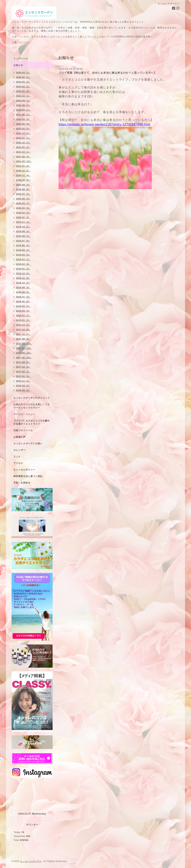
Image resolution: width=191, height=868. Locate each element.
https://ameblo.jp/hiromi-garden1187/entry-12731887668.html (104, 124)
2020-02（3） (23, 213)
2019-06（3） (23, 245)
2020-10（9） (23, 180)
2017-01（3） (23, 376)
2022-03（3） (23, 119)
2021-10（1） (23, 143)
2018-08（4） (23, 292)
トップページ (21, 59)
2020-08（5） (23, 189)
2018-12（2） (23, 273)
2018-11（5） (23, 278)
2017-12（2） (23, 325)
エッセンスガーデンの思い (28, 444)
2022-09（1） (23, 101)
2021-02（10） (24, 161)
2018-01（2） (23, 320)
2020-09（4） (23, 185)
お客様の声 (19, 437)
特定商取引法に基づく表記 (28, 476)
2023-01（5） (23, 91)
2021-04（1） (23, 152)
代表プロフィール (23, 430)
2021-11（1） (23, 138)
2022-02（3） (23, 124)
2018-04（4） (23, 311)
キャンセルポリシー (24, 470)
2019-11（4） (23, 222)
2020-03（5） (23, 208)
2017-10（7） (23, 334)
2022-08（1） (23, 105)
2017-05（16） (24, 358)
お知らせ (18, 65)
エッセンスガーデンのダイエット (32, 398)
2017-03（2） (23, 367)
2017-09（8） (23, 339)
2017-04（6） (23, 362)
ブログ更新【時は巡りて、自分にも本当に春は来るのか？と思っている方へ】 (108, 73)
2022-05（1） (23, 115)
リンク (17, 457)
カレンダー (19, 450)
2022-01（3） (23, 129)
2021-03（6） (23, 157)
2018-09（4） (23, 287)
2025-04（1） (23, 73)
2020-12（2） (23, 171)
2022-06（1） (23, 110)
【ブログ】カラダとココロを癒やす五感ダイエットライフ (32, 422)
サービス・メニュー (24, 414)
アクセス (18, 463)
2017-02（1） (23, 372)
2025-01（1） (23, 77)
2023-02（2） (23, 87)
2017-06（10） (24, 353)
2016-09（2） (23, 390)
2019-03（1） (23, 259)
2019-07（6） (23, 241)
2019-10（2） (23, 227)
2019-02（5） (23, 264)
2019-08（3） (23, 236)
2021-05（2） (23, 147)
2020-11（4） (23, 175)
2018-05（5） (23, 306)
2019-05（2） (23, 250)
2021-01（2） (23, 166)
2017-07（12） (24, 348)
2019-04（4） (23, 255)
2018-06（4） (23, 301)
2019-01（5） (23, 269)
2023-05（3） (23, 82)
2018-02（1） (23, 316)
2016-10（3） (23, 386)
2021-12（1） (23, 133)
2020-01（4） (23, 217)
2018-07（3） (23, 297)
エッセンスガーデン (31, 861)
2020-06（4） (23, 199)
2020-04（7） (23, 203)
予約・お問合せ (22, 483)
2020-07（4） (23, 194)
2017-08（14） (24, 344)
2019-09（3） (23, 231)
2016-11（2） (23, 381)
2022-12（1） (23, 96)
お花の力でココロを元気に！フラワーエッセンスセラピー (32, 406)
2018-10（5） (23, 283)
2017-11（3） (23, 330)
